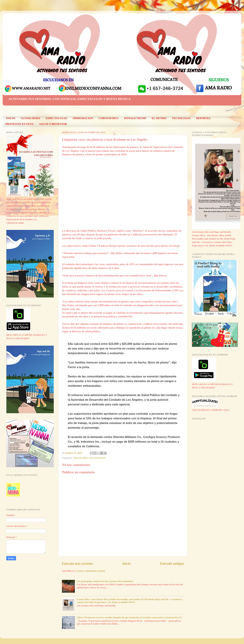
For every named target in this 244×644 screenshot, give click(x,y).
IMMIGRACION (83, 118)
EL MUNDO (159, 118)
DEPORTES (203, 118)
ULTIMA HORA (30, 118)
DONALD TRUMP (135, 118)
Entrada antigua (172, 563)
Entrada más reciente (77, 563)
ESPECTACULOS (57, 118)
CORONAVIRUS (108, 118)
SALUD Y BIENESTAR (53, 124)
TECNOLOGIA (181, 118)
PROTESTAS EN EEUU (20, 124)
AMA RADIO (80, 458)
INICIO (11, 118)
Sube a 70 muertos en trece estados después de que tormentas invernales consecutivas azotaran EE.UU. (130, 617)
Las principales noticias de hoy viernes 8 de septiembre (105, 581)
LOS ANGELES (97, 458)
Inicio (126, 563)
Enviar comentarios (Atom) (91, 571)
